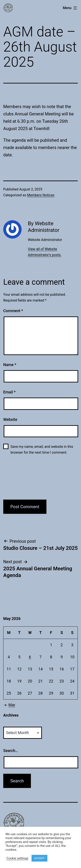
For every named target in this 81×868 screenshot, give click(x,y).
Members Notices (41, 195)
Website (10, 419)
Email (9, 392)
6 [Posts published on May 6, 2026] (30, 657)
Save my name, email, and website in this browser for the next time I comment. (42, 450)
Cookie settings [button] (17, 858)
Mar (9, 705)
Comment (13, 311)
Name (10, 365)
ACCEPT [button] (39, 858)
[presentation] (21, 480)
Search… (11, 751)
